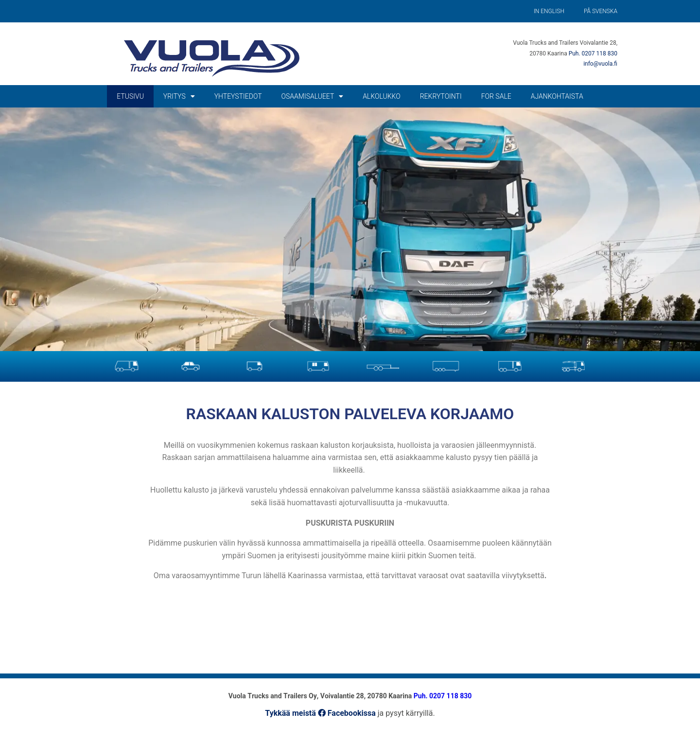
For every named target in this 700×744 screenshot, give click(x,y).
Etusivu (130, 96)
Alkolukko (381, 96)
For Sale (496, 96)
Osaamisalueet (313, 96)
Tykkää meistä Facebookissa (320, 713)
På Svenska (601, 11)
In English (549, 11)
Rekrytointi (441, 96)
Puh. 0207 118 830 (593, 53)
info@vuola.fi (600, 64)
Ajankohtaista (557, 96)
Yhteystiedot (238, 96)
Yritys (179, 96)
